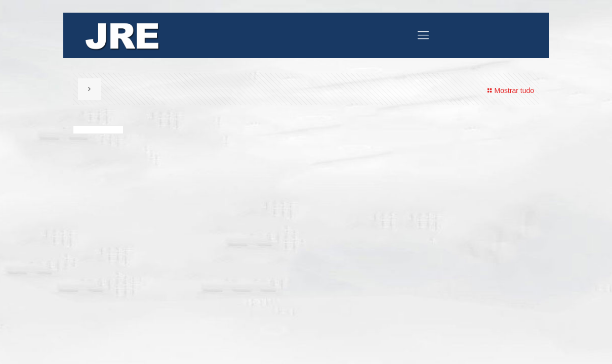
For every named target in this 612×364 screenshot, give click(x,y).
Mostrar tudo (509, 90)
